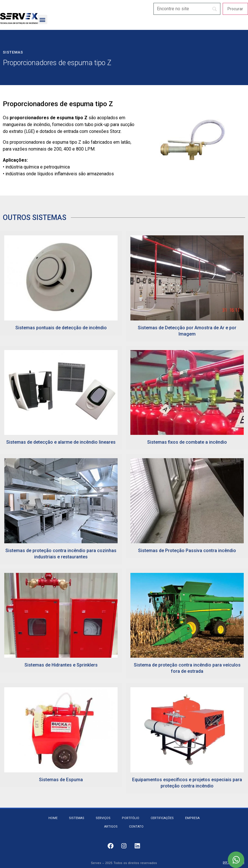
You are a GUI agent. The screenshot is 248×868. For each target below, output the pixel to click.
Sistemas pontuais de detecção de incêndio (61, 328)
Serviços (103, 818)
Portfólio (131, 818)
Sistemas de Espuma (61, 780)
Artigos (111, 827)
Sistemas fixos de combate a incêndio (187, 442)
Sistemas (13, 52)
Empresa (192, 818)
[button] (43, 19)
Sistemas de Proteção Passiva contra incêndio (187, 551)
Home (53, 818)
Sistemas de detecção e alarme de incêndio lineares (61, 442)
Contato (136, 827)
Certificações (162, 818)
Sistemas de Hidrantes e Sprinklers (61, 665)
